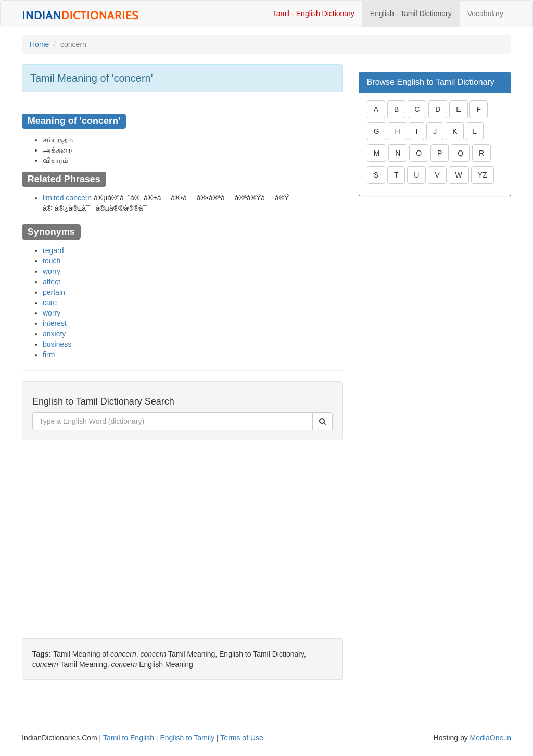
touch (52, 261)
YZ (483, 175)
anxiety (54, 334)
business (57, 344)
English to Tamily (187, 738)
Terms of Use (242, 738)
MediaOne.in (491, 738)
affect (52, 282)
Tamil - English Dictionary (314, 14)
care (50, 303)
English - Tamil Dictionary (411, 14)
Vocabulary (485, 14)
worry (52, 271)
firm (49, 355)
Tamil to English (129, 738)
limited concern (67, 198)
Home (39, 44)
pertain (54, 292)
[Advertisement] (182, 524)
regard (53, 250)
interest (55, 323)
